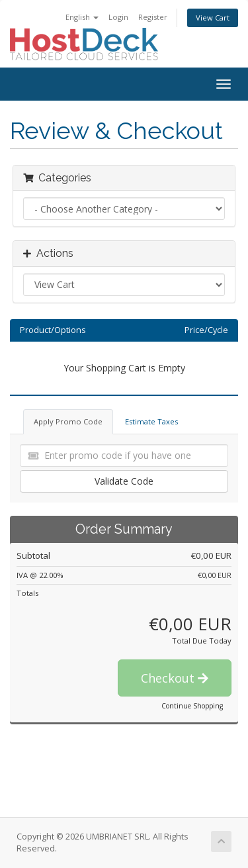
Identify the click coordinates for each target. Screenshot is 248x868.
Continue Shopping (192, 706)
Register (153, 17)
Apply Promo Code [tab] (68, 421)
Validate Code (124, 481)
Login (118, 17)
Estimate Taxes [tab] (151, 421)
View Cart (213, 18)
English (82, 17)
